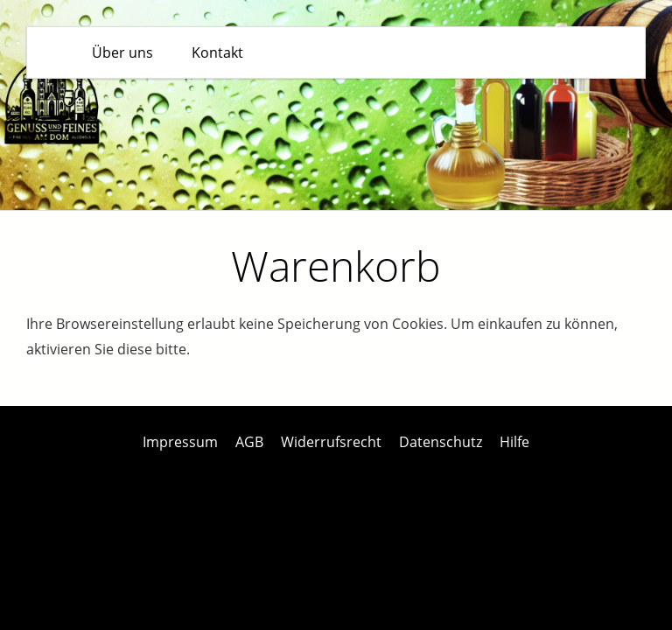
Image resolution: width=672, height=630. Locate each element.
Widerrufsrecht (331, 442)
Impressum (180, 442)
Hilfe (514, 442)
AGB (249, 442)
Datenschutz (441, 442)
